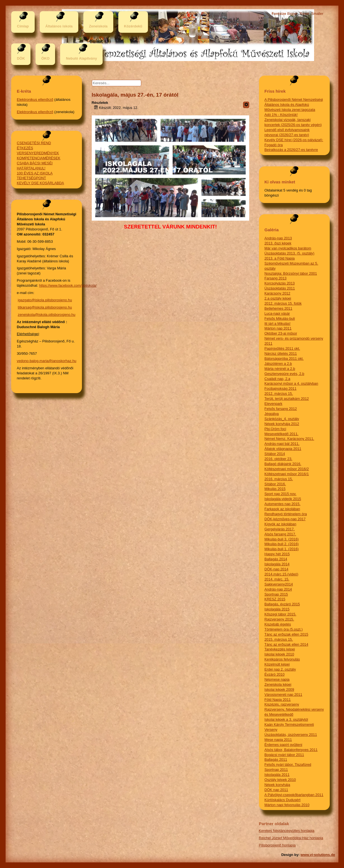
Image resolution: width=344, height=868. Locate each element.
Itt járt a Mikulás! (278, 324)
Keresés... (106, 80)
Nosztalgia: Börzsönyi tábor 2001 (291, 273)
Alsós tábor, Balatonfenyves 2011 (291, 750)
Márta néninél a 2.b (280, 369)
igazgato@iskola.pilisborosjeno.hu (45, 300)
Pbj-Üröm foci (275, 429)
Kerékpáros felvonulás (282, 659)
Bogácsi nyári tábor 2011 (284, 755)
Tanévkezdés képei (280, 649)
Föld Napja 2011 (278, 700)
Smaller (317, 14)
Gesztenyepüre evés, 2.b (284, 374)
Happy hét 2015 (277, 554)
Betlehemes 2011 (279, 308)
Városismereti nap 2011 (283, 695)
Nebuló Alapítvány (82, 58)
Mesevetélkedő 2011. (282, 434)
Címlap (23, 26)
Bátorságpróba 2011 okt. (284, 359)
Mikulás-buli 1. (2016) (282, 549)
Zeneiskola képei (278, 684)
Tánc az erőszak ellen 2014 (287, 644)
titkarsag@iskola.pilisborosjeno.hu (45, 307)
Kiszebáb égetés (278, 624)
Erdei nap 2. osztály (280, 669)
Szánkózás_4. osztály (282, 419)
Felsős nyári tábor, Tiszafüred (288, 765)
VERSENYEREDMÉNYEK (38, 153)
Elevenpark (274, 404)
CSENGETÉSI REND (34, 143)
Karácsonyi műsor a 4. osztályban (291, 383)
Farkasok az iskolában (282, 509)
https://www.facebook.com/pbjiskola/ (68, 285)
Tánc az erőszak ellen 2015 (287, 634)
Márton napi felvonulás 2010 (287, 805)
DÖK (21, 58)
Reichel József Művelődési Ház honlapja (291, 838)
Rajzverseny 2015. (279, 619)
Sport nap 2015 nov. (281, 494)
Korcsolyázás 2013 (280, 283)
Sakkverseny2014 (279, 584)
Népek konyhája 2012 (282, 424)
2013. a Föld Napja (280, 258)
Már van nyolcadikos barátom (288, 248)
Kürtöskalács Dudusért (283, 800)
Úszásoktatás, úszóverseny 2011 (291, 735)
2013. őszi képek (278, 243)
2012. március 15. (279, 394)
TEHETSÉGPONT (31, 178)
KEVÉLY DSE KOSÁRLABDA (40, 183)
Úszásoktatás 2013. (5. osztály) (290, 253)
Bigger (292, 14)
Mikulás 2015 (275, 489)
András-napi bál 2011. (282, 444)
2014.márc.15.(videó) (281, 574)
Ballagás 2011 (276, 760)
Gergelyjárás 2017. (280, 529)
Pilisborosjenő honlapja (277, 845)
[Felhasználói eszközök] (246, 105)
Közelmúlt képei (277, 664)
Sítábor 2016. (275, 484)
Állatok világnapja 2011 (283, 449)
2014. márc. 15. (277, 579)
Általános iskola (59, 26)
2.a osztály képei (278, 298)
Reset (304, 14)
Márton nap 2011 (278, 328)
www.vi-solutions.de (318, 855)
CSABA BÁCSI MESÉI (35, 163)
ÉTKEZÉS (25, 148)
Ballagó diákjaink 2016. (283, 464)
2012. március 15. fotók (283, 303)
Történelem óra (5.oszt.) (284, 629)
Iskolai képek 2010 (279, 654)
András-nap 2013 (278, 238)
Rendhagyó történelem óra (286, 514)
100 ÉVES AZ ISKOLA (35, 173)
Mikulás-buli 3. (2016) (282, 539)
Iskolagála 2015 (277, 609)
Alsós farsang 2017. (280, 534)
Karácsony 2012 (277, 293)
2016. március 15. (279, 479)
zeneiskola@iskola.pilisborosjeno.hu (47, 315)
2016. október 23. (279, 459)
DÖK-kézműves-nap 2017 (285, 519)
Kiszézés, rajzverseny (282, 704)
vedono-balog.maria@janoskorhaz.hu (47, 361)
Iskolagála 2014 (277, 564)
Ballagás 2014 (276, 559)
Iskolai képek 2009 (279, 690)
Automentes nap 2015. (283, 504)
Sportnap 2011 (276, 770)
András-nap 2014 (278, 589)
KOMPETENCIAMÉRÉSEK (39, 158)
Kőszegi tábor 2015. (281, 614)
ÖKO (45, 58)
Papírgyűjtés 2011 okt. (282, 348)
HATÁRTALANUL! (31, 168)
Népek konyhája (277, 785)
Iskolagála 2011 (277, 775)
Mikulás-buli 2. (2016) (282, 544)
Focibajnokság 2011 (281, 389)
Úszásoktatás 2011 (280, 288)
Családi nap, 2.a (277, 379)
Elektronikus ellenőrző (35, 100)
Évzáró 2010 (275, 674)
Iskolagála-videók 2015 (283, 499)
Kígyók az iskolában (281, 524)
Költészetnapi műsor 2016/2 (287, 469)
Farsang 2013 (276, 278)
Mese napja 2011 (278, 740)
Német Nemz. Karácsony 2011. (289, 439)
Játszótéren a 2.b (278, 364)
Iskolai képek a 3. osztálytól (286, 719)
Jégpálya (272, 414)
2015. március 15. (279, 639)
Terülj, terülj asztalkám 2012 (287, 399)
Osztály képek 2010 (280, 780)
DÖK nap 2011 (276, 790)
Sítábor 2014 (275, 454)
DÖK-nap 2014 (276, 569)
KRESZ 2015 (275, 599)
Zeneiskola (98, 26)
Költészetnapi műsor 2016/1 (287, 474)
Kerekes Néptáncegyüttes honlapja (287, 831)
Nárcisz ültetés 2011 (281, 354)
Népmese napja (277, 679)
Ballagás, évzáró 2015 (282, 604)
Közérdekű (133, 26)
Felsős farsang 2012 (281, 409)
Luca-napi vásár (277, 313)
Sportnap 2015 (276, 594)
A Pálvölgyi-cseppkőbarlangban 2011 (294, 795)
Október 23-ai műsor (281, 333)
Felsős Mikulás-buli (280, 319)
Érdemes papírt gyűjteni (283, 745)
